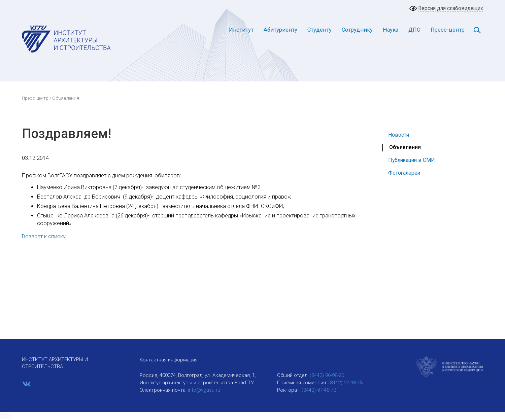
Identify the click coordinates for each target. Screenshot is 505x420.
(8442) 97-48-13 (345, 383)
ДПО (414, 30)
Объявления (405, 147)
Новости (399, 135)
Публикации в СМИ (412, 160)
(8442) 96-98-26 (327, 375)
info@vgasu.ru (204, 390)
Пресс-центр (448, 30)
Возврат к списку (44, 236)
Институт (241, 30)
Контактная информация (169, 360)
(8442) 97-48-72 (319, 390)
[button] (6, 416)
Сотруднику (357, 30)
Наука (391, 30)
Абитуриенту (280, 30)
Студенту (319, 30)
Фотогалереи (404, 173)
